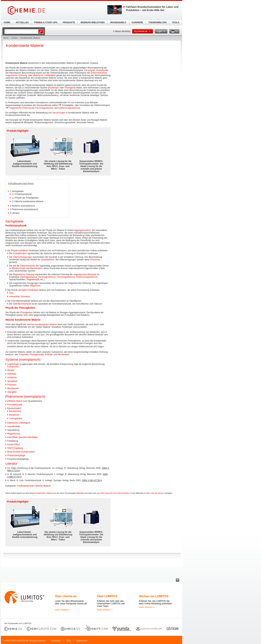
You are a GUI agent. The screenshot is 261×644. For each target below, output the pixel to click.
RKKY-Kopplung (15, 448)
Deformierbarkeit (99, 73)
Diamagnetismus (29, 277)
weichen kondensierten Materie (42, 324)
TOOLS (176, 22)
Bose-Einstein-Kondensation (21, 452)
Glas (11, 293)
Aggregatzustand (82, 230)
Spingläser (12, 381)
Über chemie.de (66, 596)
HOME (7, 22)
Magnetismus (14, 434)
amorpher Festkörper (28, 290)
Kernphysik (90, 70)
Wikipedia (80, 493)
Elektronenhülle (28, 266)
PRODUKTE (69, 22)
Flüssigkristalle (37, 355)
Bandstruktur (36, 268)
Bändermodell (19, 268)
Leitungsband (16, 418)
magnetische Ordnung (16, 75)
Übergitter (12, 392)
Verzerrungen (59, 113)
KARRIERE (137, 22)
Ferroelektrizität (15, 405)
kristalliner (23, 251)
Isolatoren (12, 378)
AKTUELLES (22, 22)
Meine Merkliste (123, 31)
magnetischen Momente (85, 274)
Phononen (95, 260)
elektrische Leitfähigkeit (44, 75)
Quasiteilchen (48, 260)
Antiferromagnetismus (69, 108)
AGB (69, 641)
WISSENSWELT (118, 22)
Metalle (11, 370)
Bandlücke (14, 415)
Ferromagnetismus (44, 108)
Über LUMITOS (107, 596)
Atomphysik (102, 70)
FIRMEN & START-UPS (46, 22)
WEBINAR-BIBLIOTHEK (93, 22)
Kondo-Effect (14, 445)
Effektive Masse (15, 401)
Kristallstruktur (20, 253)
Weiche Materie (43, 486)
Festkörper (54, 88)
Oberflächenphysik (22, 304)
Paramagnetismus (47, 277)
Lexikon (14, 38)
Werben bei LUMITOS (154, 596)
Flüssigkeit (70, 88)
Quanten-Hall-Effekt (28, 437)
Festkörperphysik (25, 486)
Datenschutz (82, 641)
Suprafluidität (14, 426)
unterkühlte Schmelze (19, 297)
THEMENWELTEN (158, 22)
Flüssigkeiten (26, 312)
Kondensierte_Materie (44, 493)
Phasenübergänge (16, 455)
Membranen (63, 355)
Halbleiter (12, 374)
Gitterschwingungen (22, 257)
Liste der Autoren (157, 493)
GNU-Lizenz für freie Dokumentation (115, 493)
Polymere (24, 355)
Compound (13, 367)
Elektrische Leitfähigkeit (19, 423)
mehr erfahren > (63, 610)
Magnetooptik (33, 280)
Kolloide (49, 355)
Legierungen (13, 364)
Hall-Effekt (12, 437)
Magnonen (35, 286)
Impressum (56, 641)
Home (6, 38)
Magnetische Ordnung (24, 274)
